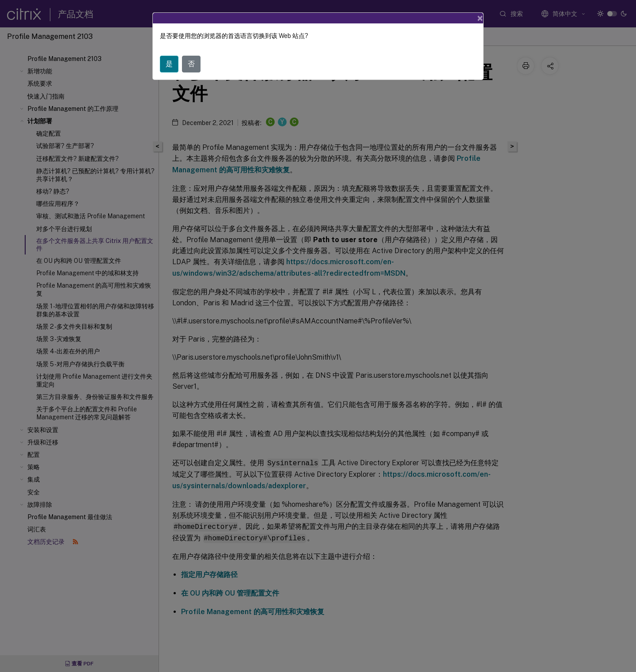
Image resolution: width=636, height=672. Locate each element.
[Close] (480, 18)
